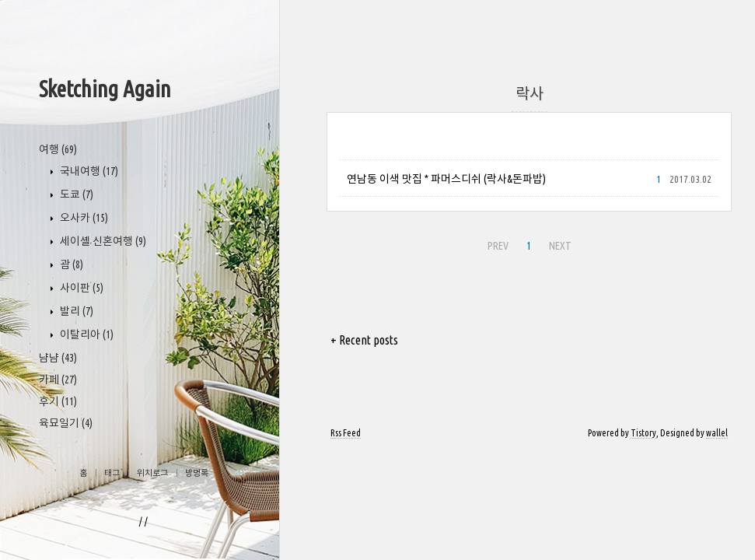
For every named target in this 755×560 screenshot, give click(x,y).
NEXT (560, 246)
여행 (58, 149)
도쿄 (75, 194)
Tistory (643, 433)
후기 (58, 401)
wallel (717, 433)
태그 (112, 473)
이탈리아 (86, 334)
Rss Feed (346, 433)
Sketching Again (105, 89)
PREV (498, 246)
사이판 (80, 288)
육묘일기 (66, 423)
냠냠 (58, 358)
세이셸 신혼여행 (102, 241)
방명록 (197, 473)
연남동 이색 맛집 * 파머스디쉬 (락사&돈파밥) (446, 179)
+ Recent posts (364, 340)
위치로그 (152, 473)
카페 (58, 380)
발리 (75, 311)
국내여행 (88, 171)
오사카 (83, 218)
